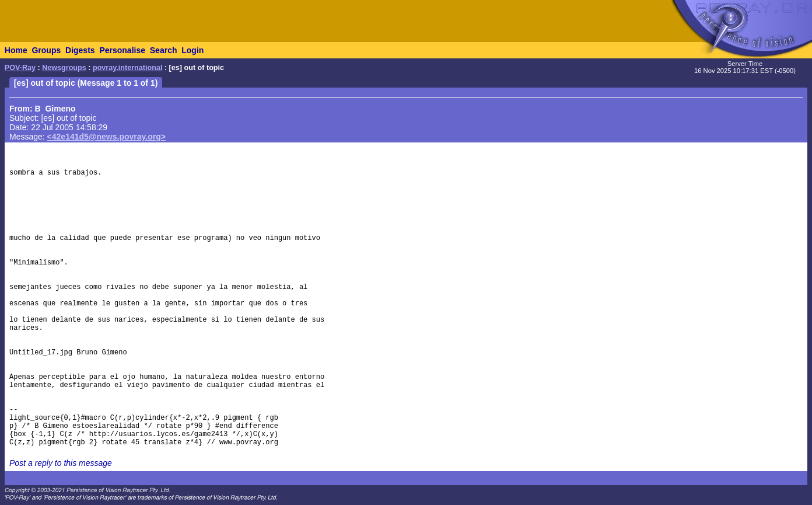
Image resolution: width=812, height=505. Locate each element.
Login (192, 50)
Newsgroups (64, 68)
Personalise (122, 50)
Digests (80, 50)
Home (16, 50)
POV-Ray (20, 68)
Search (164, 50)
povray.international (127, 68)
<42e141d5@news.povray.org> (106, 137)
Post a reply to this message (61, 463)
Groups (46, 50)
